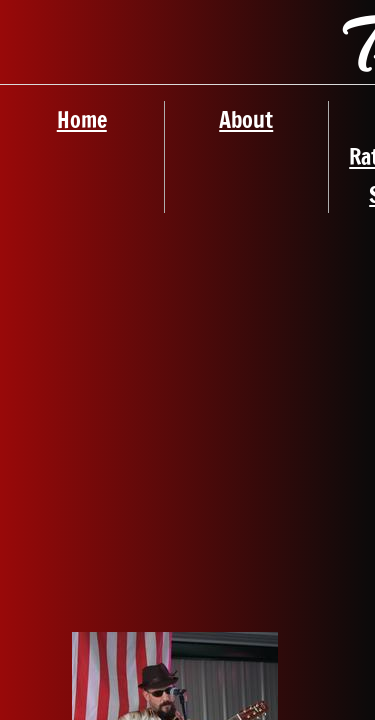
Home (82, 119)
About (246, 119)
